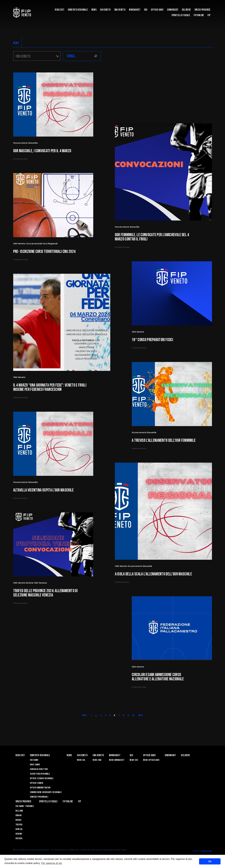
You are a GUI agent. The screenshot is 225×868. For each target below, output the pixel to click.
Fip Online (199, 15)
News (94, 10)
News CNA (97, 760)
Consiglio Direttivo (39, 769)
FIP (209, 15)
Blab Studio (207, 851)
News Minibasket (117, 760)
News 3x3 (134, 760)
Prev (84, 715)
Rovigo (18, 820)
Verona (19, 834)
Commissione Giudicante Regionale (46, 792)
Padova (19, 815)
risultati (59, 10)
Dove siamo (35, 765)
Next (141, 715)
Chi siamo (34, 760)
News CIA (81, 760)
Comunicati (173, 10)
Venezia (19, 829)
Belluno (19, 811)
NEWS (16, 43)
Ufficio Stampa (37, 783)
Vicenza (19, 838)
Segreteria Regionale (40, 774)
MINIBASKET (135, 10)
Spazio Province (202, 10)
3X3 (146, 10)
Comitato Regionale (78, 10)
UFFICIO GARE (157, 10)
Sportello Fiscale (181, 15)
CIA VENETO (105, 10)
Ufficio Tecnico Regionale (42, 778)
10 (133, 715)
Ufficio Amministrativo (40, 788)
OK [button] (210, 861)
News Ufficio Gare (151, 760)
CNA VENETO (120, 10)
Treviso (19, 825)
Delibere (186, 10)
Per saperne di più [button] (52, 863)
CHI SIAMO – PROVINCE (25, 806)
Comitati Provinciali (39, 797)
